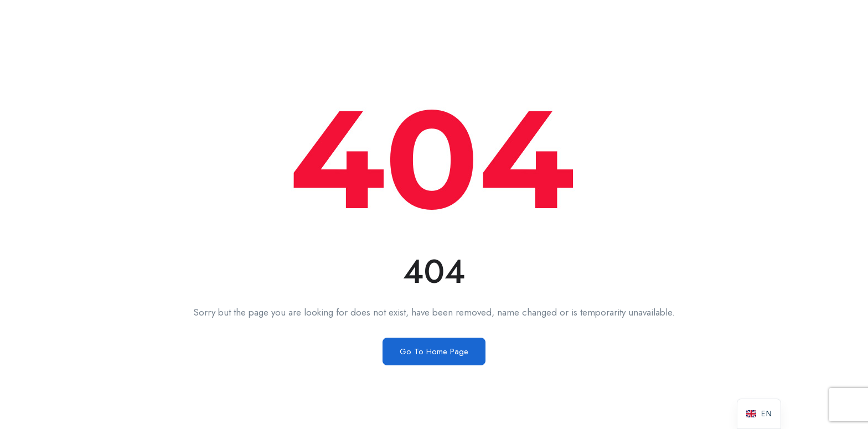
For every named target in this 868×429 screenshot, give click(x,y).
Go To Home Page (434, 352)
